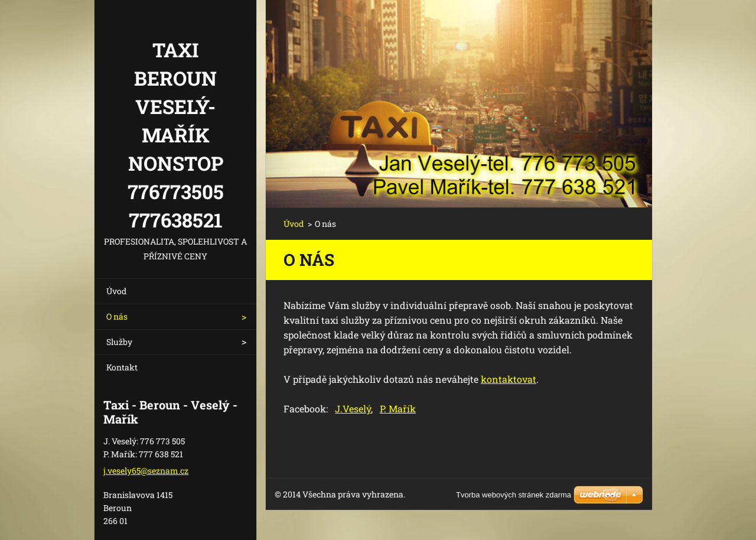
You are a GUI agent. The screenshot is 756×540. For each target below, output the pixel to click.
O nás (117, 316)
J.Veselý (353, 409)
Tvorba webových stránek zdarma (514, 495)
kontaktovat (509, 379)
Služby (119, 342)
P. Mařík (398, 409)
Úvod (116, 291)
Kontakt (122, 367)
